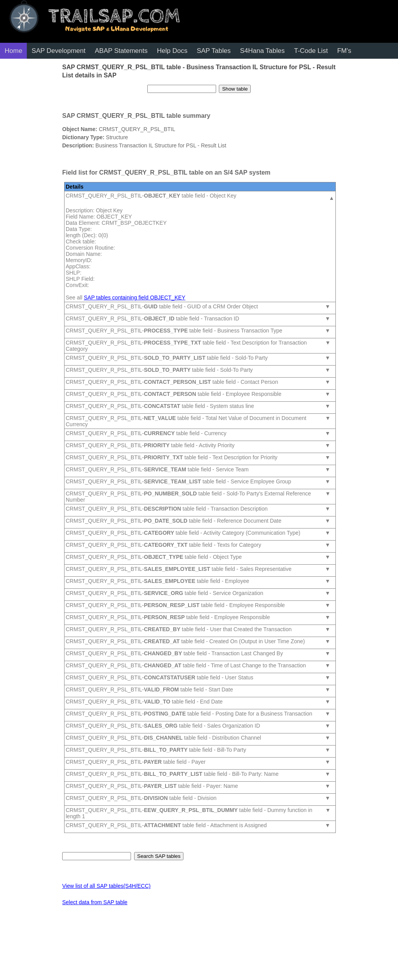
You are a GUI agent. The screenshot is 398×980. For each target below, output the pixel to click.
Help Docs (172, 51)
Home (13, 51)
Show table (235, 89)
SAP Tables (214, 51)
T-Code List (311, 51)
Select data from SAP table (95, 902)
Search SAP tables (159, 856)
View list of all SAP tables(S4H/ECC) (106, 886)
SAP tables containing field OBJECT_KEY (135, 297)
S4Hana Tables (262, 51)
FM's (344, 51)
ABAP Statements (121, 51)
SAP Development (58, 51)
